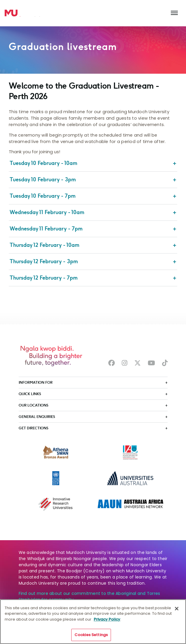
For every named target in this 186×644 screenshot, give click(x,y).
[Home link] (11, 13)
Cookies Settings (91, 635)
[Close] (177, 609)
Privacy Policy (107, 619)
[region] (93, 622)
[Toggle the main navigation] (174, 13)
